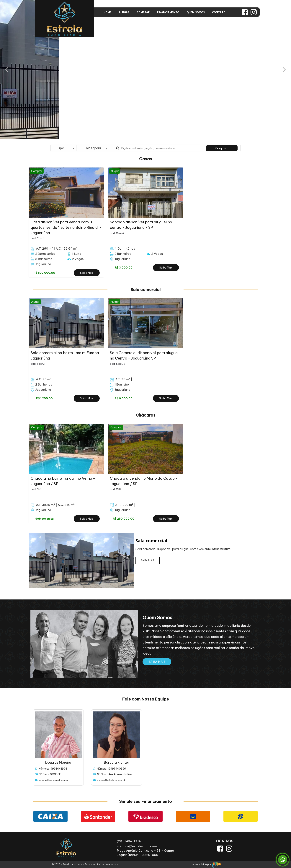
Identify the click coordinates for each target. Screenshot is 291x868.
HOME (107, 12)
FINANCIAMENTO (168, 12)
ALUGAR (124, 12)
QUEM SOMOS (196, 12)
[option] (66, 222)
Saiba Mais (87, 273)
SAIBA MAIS (147, 560)
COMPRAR (143, 12)
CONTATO (219, 12)
